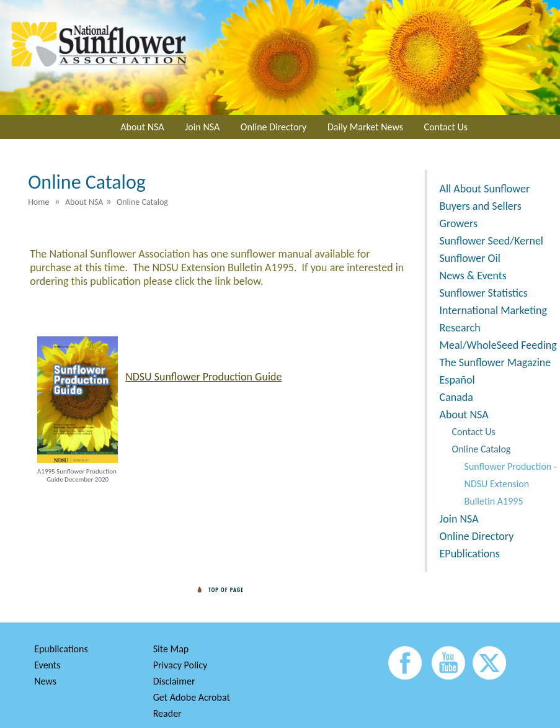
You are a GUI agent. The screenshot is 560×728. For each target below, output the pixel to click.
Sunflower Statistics (484, 293)
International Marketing (493, 310)
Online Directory (273, 127)
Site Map (171, 649)
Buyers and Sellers (481, 206)
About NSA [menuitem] (84, 202)
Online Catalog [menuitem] (142, 202)
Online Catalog (482, 449)
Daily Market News (365, 127)
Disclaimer (174, 681)
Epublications (61, 649)
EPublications (470, 554)
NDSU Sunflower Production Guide (203, 377)
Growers (459, 223)
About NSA (142, 127)
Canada (456, 397)
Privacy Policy (180, 665)
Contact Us (446, 127)
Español (457, 380)
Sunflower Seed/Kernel (491, 241)
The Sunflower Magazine (496, 362)
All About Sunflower (485, 189)
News (45, 681)
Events (47, 665)
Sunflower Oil (470, 258)
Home (38, 202)
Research (460, 328)
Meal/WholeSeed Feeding (498, 345)
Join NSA (202, 127)
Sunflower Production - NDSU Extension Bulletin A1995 (511, 484)
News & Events (473, 276)
